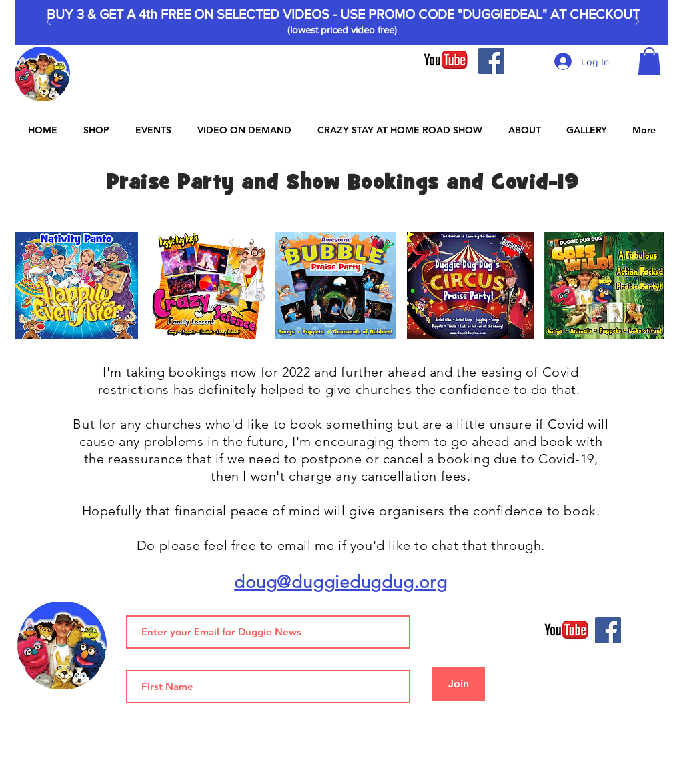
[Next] (637, 22)
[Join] (458, 684)
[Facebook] (491, 61)
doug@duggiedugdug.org (340, 582)
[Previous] (49, 22)
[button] (649, 61)
